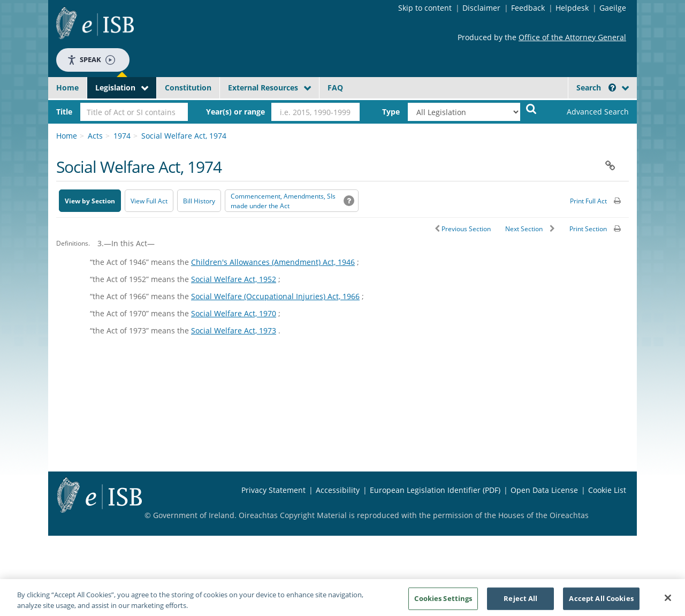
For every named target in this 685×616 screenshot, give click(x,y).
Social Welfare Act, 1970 (234, 313)
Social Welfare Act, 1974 (184, 136)
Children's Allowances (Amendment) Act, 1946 (273, 262)
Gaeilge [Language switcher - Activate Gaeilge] (613, 8)
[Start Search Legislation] (531, 108)
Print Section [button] (588, 229)
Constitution (188, 88)
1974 (122, 136)
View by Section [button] (90, 201)
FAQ (335, 88)
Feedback (528, 8)
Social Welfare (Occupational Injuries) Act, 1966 (275, 296)
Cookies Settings (443, 602)
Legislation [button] (115, 88)
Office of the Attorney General (572, 37)
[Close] (668, 602)
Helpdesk (572, 8)
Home (67, 88)
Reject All (520, 602)
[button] (612, 88)
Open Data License (544, 490)
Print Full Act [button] (588, 201)
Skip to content (425, 8)
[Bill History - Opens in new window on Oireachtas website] (199, 201)
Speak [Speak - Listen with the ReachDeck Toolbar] (91, 60)
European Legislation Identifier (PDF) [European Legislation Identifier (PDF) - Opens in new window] (435, 490)
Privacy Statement (273, 490)
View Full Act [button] (149, 201)
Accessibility (338, 490)
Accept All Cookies (601, 602)
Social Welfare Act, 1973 (234, 330)
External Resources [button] (263, 88)
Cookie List (607, 490)
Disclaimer (481, 8)
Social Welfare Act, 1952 (234, 279)
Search (596, 88)
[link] (589, 112)
